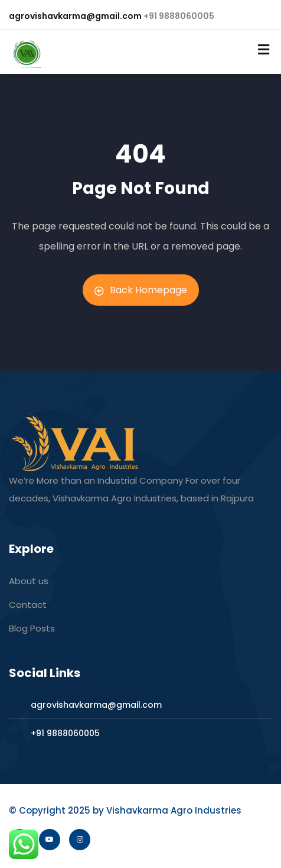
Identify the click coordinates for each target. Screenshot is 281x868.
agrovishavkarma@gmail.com (75, 16)
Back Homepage (141, 290)
